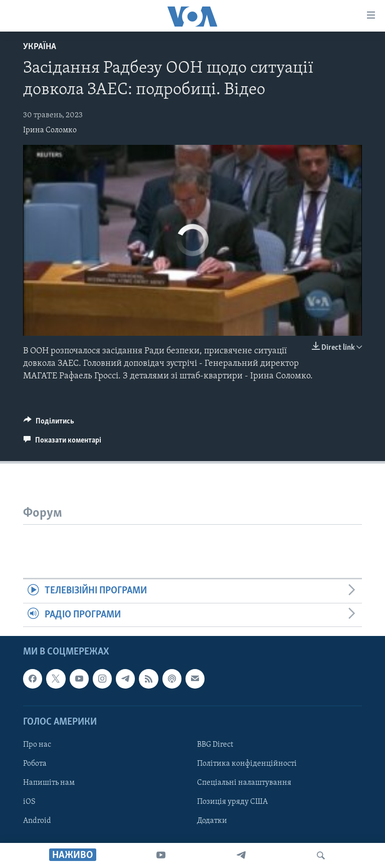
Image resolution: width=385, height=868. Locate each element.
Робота (35, 764)
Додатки (212, 821)
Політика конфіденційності (247, 764)
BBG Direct (215, 745)
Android (37, 821)
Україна (40, 47)
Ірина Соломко (50, 130)
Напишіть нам (49, 783)
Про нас (37, 745)
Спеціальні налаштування (244, 783)
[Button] (49, 423)
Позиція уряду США (232, 802)
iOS (29, 802)
